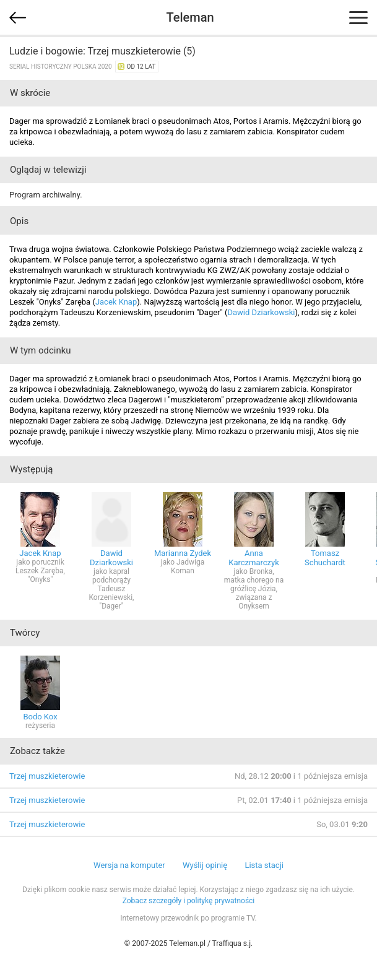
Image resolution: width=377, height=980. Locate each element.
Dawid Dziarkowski (261, 312)
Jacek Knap (116, 302)
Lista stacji (264, 865)
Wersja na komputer (129, 865)
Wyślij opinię (205, 865)
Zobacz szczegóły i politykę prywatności (189, 901)
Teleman (190, 17)
